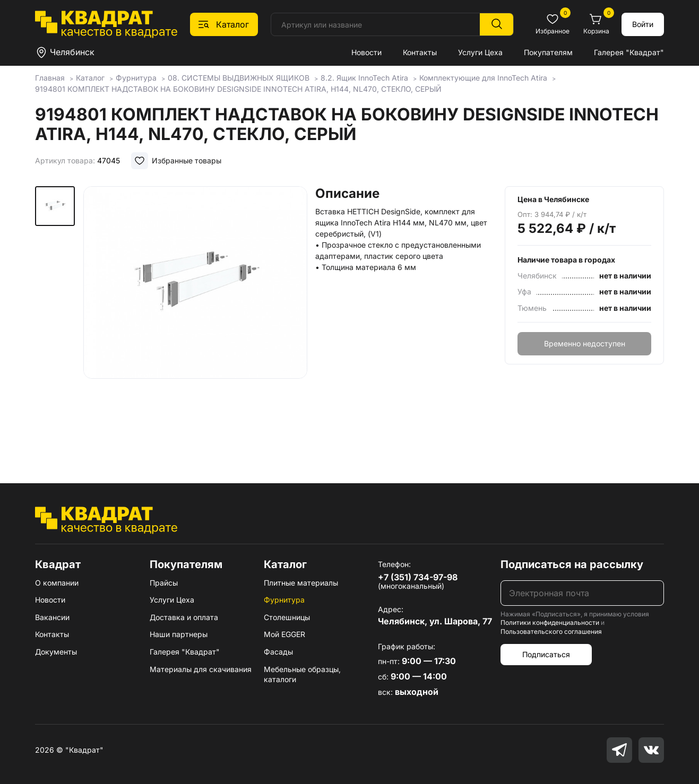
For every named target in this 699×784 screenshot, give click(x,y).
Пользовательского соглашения (551, 631)
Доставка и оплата (184, 617)
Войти (643, 24)
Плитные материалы (301, 583)
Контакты (420, 52)
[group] (195, 319)
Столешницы (287, 617)
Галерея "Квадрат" (629, 52)
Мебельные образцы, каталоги (302, 674)
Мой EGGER (284, 634)
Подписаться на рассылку (572, 564)
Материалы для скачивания (201, 669)
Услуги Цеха (480, 52)
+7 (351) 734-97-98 (418, 577)
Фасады (278, 652)
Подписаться (546, 654)
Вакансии (52, 617)
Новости (366, 52)
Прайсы (164, 583)
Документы (56, 652)
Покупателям (548, 52)
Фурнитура (284, 600)
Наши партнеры (179, 634)
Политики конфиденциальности (550, 622)
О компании (57, 583)
